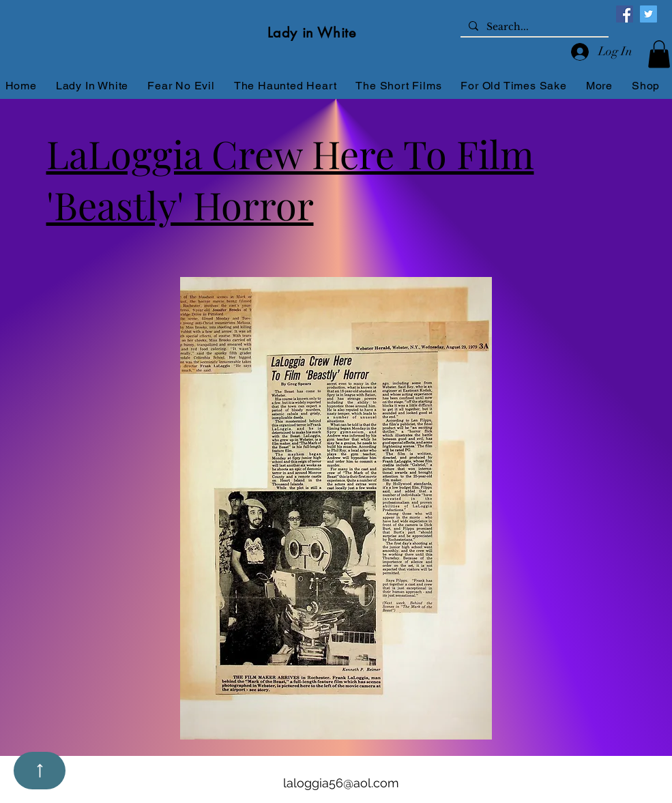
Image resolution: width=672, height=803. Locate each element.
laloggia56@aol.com (341, 783)
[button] (659, 54)
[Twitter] (648, 14)
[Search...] (533, 27)
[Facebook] (625, 14)
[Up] (40, 771)
